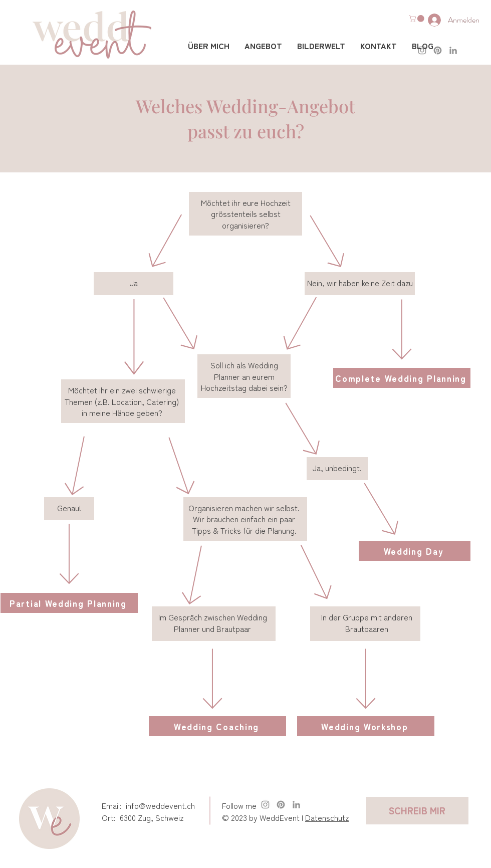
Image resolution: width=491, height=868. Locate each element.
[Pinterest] (281, 805)
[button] (417, 19)
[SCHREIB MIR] (417, 811)
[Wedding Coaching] (217, 726)
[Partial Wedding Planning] (69, 603)
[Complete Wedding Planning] (402, 378)
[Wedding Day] (415, 551)
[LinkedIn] (453, 50)
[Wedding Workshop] (366, 726)
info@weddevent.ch (160, 805)
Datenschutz (327, 817)
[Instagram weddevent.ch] (265, 805)
